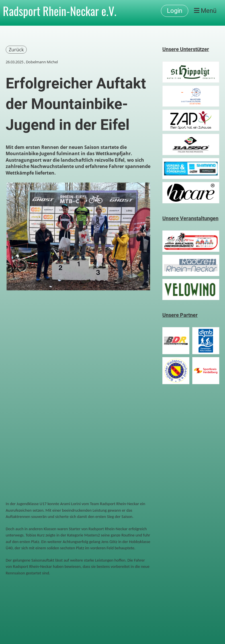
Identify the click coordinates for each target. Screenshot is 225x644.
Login (175, 11)
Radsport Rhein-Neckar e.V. (60, 11)
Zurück (16, 50)
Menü (205, 11)
